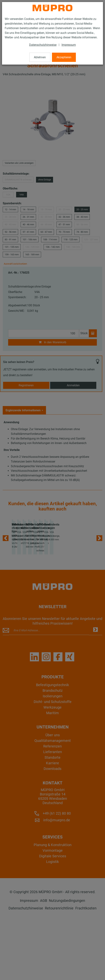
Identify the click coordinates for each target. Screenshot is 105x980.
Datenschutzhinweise (43, 45)
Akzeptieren (64, 57)
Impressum (69, 45)
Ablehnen (40, 57)
